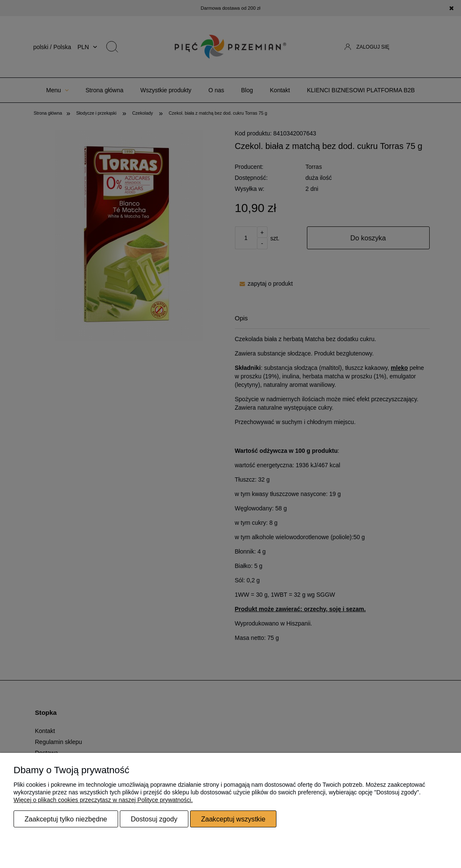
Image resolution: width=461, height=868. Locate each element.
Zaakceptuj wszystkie (233, 819)
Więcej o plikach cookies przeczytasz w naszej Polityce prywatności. (103, 800)
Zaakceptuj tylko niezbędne (66, 819)
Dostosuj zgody (154, 819)
